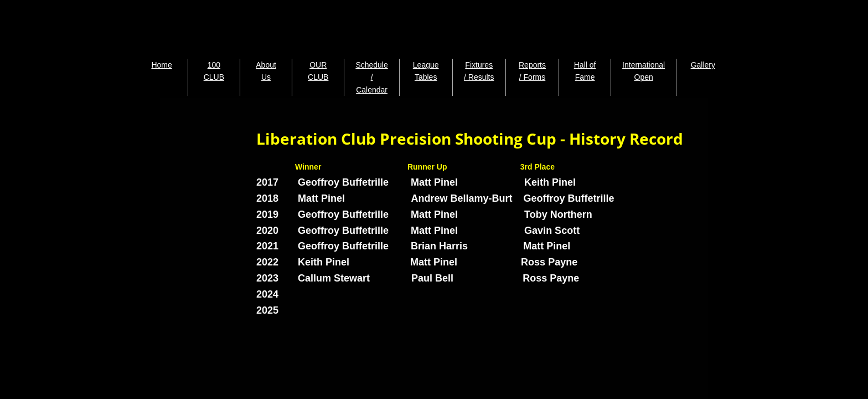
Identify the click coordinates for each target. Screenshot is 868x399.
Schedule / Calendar (371, 77)
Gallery (703, 65)
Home (161, 65)
